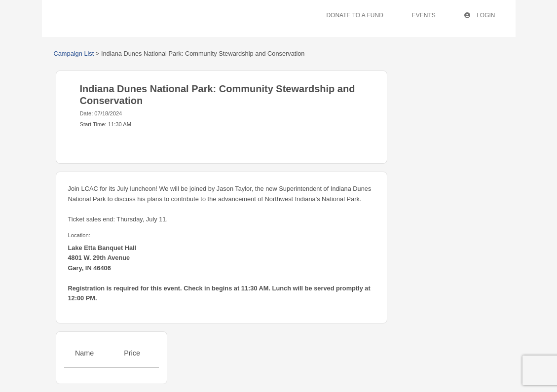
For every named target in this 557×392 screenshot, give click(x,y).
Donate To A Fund (354, 15)
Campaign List (74, 53)
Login (480, 15)
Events (424, 15)
